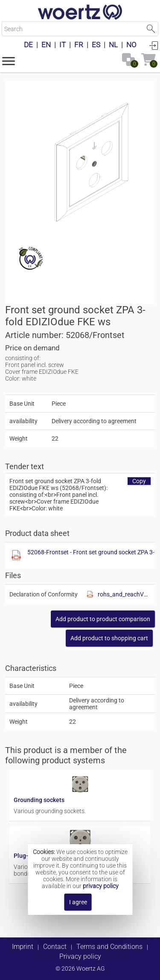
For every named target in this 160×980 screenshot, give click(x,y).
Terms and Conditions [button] (109, 947)
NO (131, 45)
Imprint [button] (23, 947)
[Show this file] (16, 556)
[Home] (80, 13)
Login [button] (154, 45)
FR (79, 45)
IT (63, 45)
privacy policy (101, 886)
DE (28, 45)
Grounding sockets (39, 800)
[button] (9, 60)
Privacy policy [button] (80, 956)
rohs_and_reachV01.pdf (124, 594)
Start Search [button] (151, 29)
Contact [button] (55, 947)
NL (113, 45)
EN (46, 45)
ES (96, 45)
